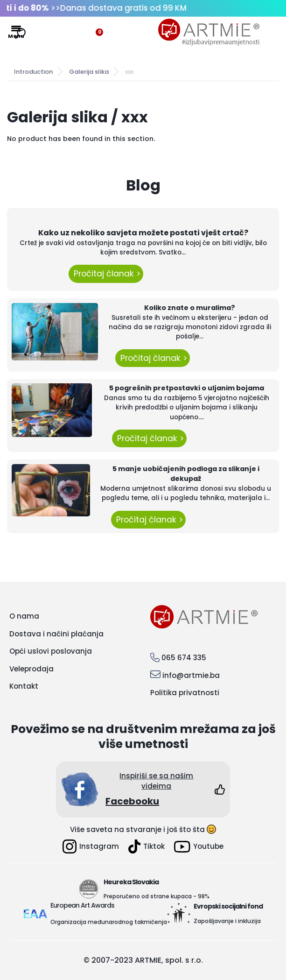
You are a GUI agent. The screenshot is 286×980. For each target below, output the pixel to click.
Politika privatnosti (185, 693)
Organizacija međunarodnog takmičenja (109, 922)
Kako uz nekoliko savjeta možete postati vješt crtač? (143, 233)
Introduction (33, 72)
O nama (24, 616)
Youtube (199, 847)
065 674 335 (184, 658)
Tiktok (146, 846)
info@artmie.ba (191, 675)
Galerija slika (89, 72)
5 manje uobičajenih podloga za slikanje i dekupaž (186, 474)
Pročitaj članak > (106, 274)
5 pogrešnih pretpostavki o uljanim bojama (187, 388)
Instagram (91, 846)
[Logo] (209, 32)
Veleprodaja (31, 669)
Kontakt (24, 686)
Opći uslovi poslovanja (51, 651)
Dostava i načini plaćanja (56, 634)
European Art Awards (82, 905)
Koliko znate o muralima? (190, 308)
